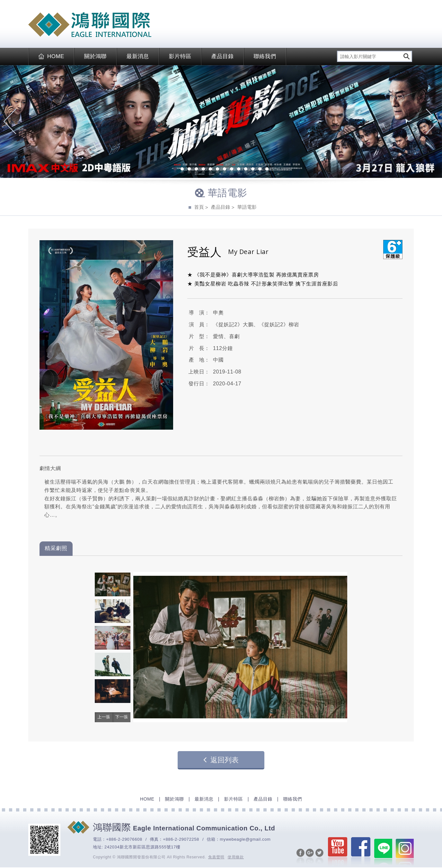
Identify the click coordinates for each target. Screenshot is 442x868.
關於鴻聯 (95, 56)
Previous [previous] (10, 121)
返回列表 (221, 760)
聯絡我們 (265, 56)
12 (253, 170)
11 (246, 170)
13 (260, 170)
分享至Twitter (317, 859)
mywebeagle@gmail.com (245, 839)
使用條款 (236, 857)
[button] (103, 717)
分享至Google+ (308, 859)
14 (267, 170)
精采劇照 (56, 548)
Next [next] (432, 121)
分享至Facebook (298, 859)
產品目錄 (223, 56)
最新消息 (138, 56)
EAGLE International (90, 25)
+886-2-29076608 (124, 839)
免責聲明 (216, 857)
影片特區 (180, 56)
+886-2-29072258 (181, 839)
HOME (51, 56)
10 (239, 170)
